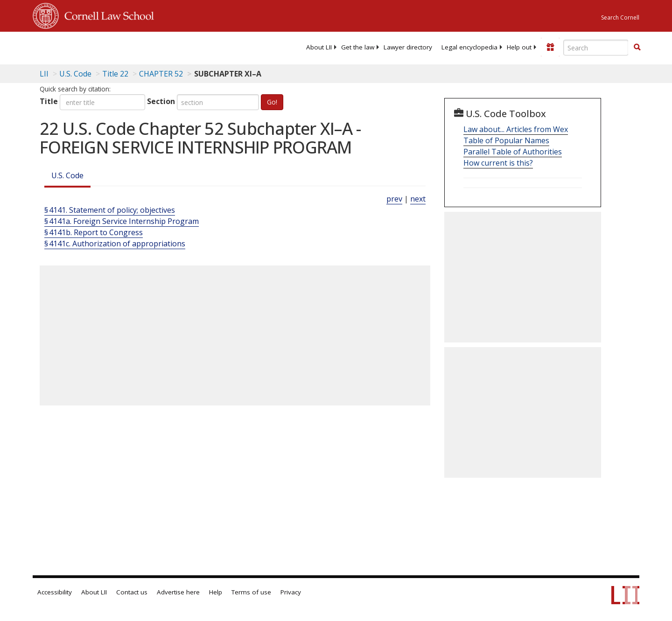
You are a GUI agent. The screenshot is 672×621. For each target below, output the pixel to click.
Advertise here (178, 592)
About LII (319, 47)
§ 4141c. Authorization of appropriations (115, 244)
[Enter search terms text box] (596, 48)
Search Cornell (620, 17)
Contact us (132, 592)
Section (161, 101)
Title (49, 101)
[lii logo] (138, 47)
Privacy (291, 592)
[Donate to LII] (550, 47)
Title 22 (115, 74)
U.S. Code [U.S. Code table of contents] (75, 74)
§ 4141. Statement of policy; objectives (110, 210)
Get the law (358, 47)
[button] (637, 47)
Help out (519, 47)
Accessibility (55, 592)
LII (44, 74)
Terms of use (251, 592)
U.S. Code (67, 175)
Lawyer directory (408, 47)
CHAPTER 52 (161, 74)
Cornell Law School (106, 14)
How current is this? (498, 163)
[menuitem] (319, 47)
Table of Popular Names (506, 140)
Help (216, 592)
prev (394, 199)
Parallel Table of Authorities (513, 152)
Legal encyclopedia (469, 47)
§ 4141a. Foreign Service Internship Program (122, 221)
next (418, 199)
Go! (272, 102)
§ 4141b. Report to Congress (94, 232)
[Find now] (637, 48)
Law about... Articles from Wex (516, 129)
